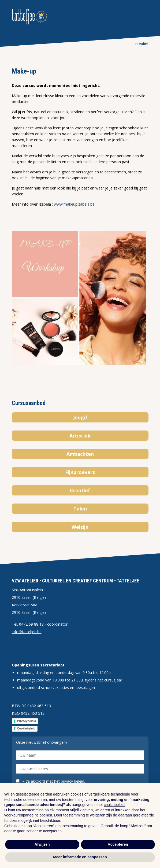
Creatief (141, 44)
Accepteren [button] (118, 844)
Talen (80, 509)
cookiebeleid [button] (114, 805)
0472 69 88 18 (31, 624)
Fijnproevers (80, 472)
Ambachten (80, 454)
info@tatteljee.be (27, 632)
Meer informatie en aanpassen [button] (80, 857)
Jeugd (80, 417)
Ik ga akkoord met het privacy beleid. (53, 781)
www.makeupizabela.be (74, 204)
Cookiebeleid (26, 728)
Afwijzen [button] (42, 844)
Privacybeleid (27, 721)
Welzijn (80, 527)
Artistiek (80, 436)
